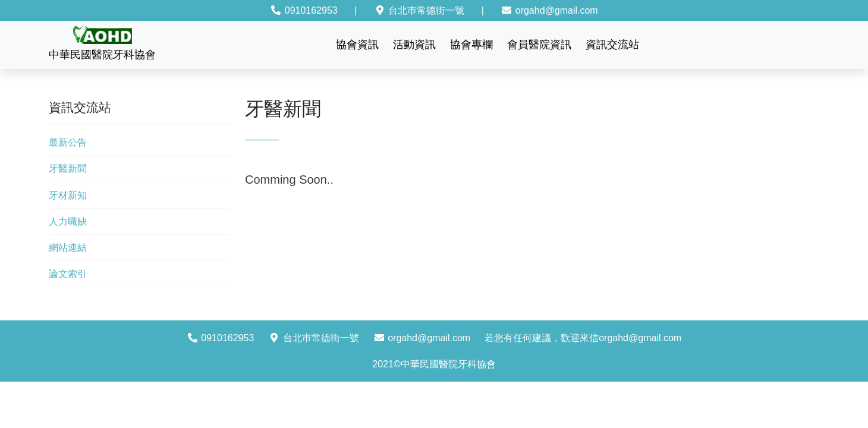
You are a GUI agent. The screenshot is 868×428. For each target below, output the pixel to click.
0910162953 (304, 10)
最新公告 (68, 142)
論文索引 (68, 274)
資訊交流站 (612, 45)
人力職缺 (68, 221)
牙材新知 (68, 195)
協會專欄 (471, 45)
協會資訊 (357, 45)
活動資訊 (414, 45)
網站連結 (68, 248)
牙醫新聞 (68, 169)
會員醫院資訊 (539, 45)
